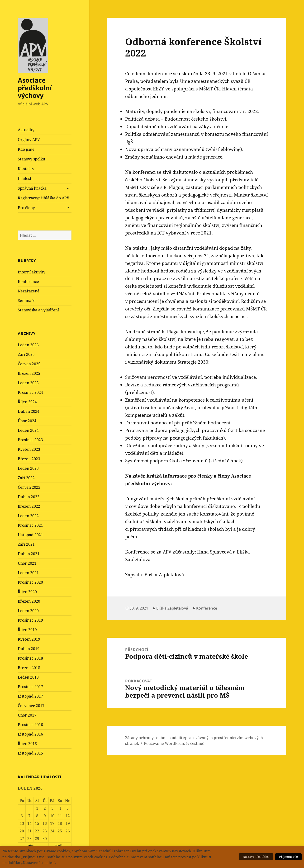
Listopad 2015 (30, 753)
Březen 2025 (29, 373)
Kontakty (26, 169)
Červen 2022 (29, 487)
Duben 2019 (29, 649)
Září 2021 (26, 544)
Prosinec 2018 (30, 658)
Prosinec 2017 (30, 687)
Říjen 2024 (27, 402)
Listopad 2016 (30, 734)
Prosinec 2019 (30, 620)
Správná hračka (32, 188)
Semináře (27, 300)
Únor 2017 (27, 715)
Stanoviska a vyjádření (38, 310)
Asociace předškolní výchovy (35, 88)
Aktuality (26, 130)
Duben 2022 (29, 497)
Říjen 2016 (27, 744)
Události (25, 178)
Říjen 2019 (27, 630)
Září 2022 (26, 478)
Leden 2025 (28, 383)
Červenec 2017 (31, 706)
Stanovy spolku (31, 159)
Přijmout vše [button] (288, 857)
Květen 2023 (29, 449)
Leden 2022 (28, 516)
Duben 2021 (29, 554)
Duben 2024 (29, 411)
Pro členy (26, 208)
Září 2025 (26, 354)
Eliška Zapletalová (172, 608)
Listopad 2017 (30, 696)
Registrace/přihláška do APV (44, 198)
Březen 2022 (29, 506)
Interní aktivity (32, 272)
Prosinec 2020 (30, 582)
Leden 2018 (28, 677)
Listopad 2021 (30, 535)
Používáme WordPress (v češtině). (175, 743)
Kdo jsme (26, 149)
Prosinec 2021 (30, 525)
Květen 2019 (29, 639)
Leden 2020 (28, 611)
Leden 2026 (28, 345)
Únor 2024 (27, 421)
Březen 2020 (29, 601)
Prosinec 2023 (30, 440)
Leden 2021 (28, 573)
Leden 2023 (28, 468)
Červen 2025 (29, 364)
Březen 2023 (29, 459)
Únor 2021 (27, 563)
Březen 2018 (29, 668)
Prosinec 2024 (30, 392)
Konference (28, 282)
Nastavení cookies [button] (256, 857)
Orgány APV (29, 140)
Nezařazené (29, 291)
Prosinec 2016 (30, 725)
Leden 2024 (28, 430)
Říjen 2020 (27, 592)
